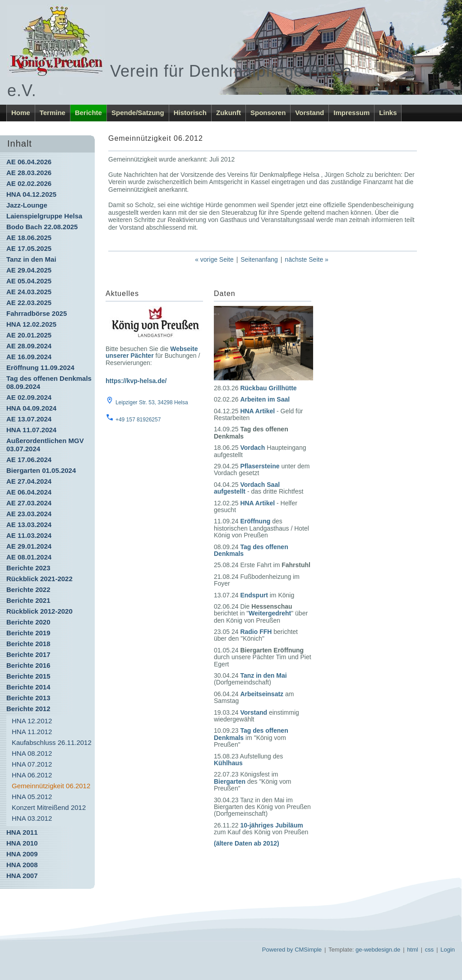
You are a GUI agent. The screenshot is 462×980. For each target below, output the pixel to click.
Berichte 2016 (28, 665)
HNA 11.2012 (32, 732)
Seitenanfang (259, 259)
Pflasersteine (260, 466)
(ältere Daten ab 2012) (247, 843)
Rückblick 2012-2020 (39, 611)
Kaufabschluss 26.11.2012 (52, 742)
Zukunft (229, 113)
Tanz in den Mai (31, 259)
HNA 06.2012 (32, 775)
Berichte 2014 (28, 687)
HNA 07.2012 (32, 764)
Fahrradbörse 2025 (37, 313)
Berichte (88, 113)
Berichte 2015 (28, 676)
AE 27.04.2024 (29, 481)
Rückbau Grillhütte (268, 388)
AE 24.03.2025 (29, 292)
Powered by (278, 950)
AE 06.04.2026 (29, 162)
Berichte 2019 (28, 633)
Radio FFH (256, 632)
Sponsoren (268, 113)
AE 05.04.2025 (29, 281)
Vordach (252, 448)
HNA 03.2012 (32, 818)
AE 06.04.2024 (29, 492)
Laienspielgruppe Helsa (44, 216)
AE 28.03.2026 (29, 173)
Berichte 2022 (28, 589)
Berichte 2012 (28, 709)
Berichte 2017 (28, 654)
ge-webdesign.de (378, 950)
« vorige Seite (214, 259)
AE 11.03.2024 (29, 535)
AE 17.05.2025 (29, 248)
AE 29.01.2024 (29, 546)
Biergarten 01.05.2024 (41, 470)
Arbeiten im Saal (265, 399)
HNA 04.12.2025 (31, 194)
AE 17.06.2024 (29, 460)
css (430, 950)
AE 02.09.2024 (29, 397)
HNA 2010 (22, 843)
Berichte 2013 (28, 698)
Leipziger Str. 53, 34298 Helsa (152, 402)
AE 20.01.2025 (29, 335)
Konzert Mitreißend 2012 (49, 807)
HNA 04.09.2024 (31, 408)
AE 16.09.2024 (29, 357)
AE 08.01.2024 (29, 557)
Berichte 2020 (28, 622)
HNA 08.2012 (32, 753)
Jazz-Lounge (27, 205)
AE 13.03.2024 (29, 525)
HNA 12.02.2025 (31, 324)
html (413, 950)
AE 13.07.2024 (29, 419)
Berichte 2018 (28, 644)
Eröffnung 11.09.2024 (40, 367)
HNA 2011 (22, 832)
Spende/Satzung (138, 113)
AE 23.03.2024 (29, 514)
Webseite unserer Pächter (152, 352)
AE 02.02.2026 (29, 183)
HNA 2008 (22, 865)
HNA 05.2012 (32, 797)
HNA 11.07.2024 (31, 430)
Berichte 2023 (28, 568)
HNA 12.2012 (32, 721)
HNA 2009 (22, 854)
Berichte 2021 (28, 600)
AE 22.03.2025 (29, 303)
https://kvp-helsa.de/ (136, 381)
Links (388, 113)
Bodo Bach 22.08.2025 (42, 227)
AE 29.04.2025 (29, 270)
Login (448, 950)
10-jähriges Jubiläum (271, 825)
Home (21, 113)
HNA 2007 (22, 876)
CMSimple (308, 950)
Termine (53, 113)
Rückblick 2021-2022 (39, 579)
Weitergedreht (270, 613)
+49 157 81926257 (138, 420)
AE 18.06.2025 (29, 238)
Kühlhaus (228, 763)
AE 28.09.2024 (29, 346)
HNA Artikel (257, 411)
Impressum (351, 113)
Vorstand (310, 113)
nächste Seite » (307, 259)
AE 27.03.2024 (29, 503)
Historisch (190, 113)
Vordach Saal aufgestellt (247, 488)
